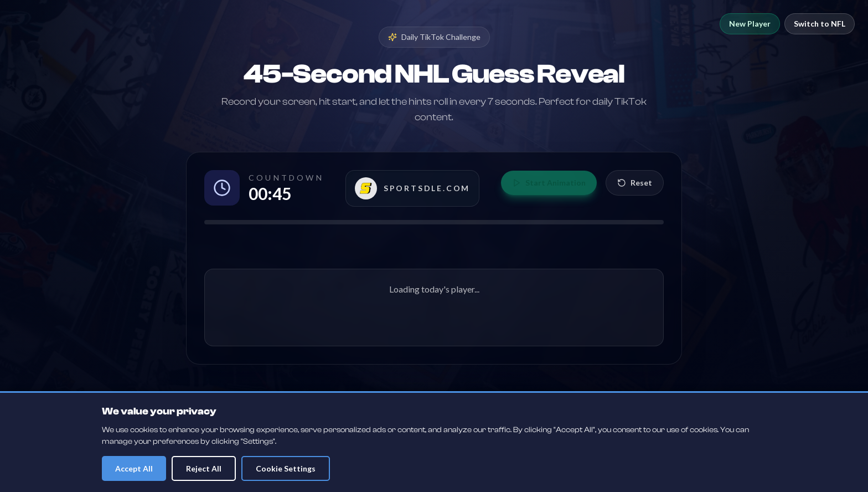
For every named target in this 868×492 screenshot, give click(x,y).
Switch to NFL (820, 24)
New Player (750, 24)
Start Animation (549, 183)
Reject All (204, 468)
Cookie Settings (286, 468)
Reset (635, 183)
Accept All (134, 468)
